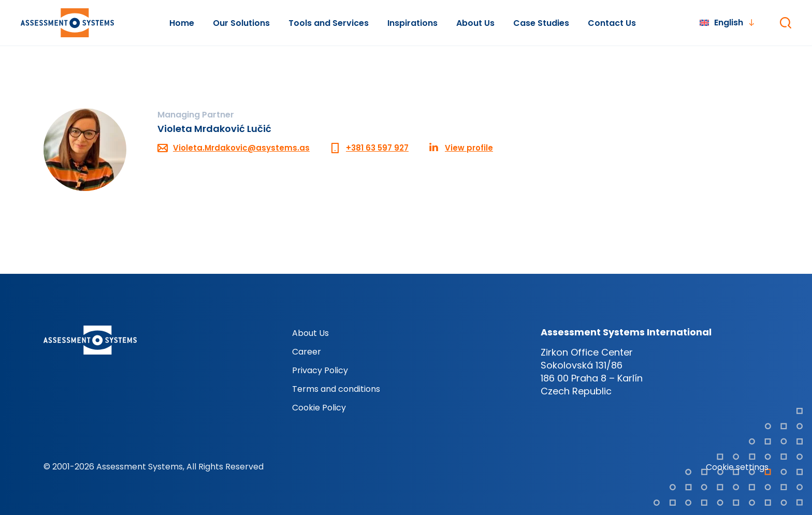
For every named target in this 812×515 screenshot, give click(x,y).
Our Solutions (241, 23)
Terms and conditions (336, 389)
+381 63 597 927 (377, 148)
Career (307, 352)
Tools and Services (329, 23)
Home (182, 23)
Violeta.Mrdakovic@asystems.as (241, 148)
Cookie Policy (319, 408)
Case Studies (541, 23)
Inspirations (412, 23)
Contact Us (612, 23)
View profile (469, 148)
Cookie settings (737, 467)
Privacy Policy (320, 370)
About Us (475, 23)
